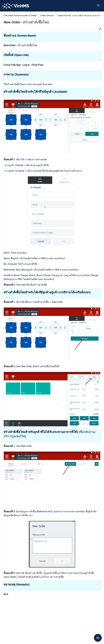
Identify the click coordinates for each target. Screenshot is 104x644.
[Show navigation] (98, 638)
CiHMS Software (47, 16)
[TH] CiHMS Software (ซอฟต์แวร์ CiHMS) (20, 16)
